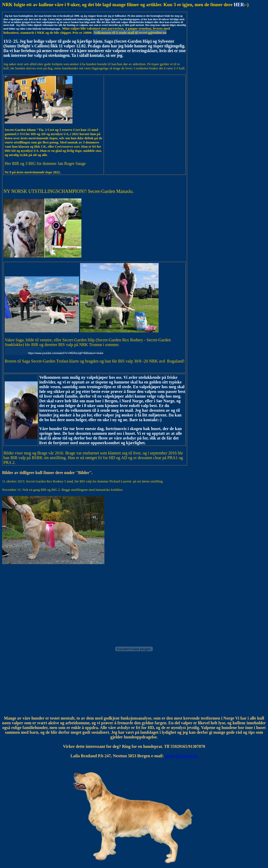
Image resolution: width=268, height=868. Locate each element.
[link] (54, 351)
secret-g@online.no (181, 756)
